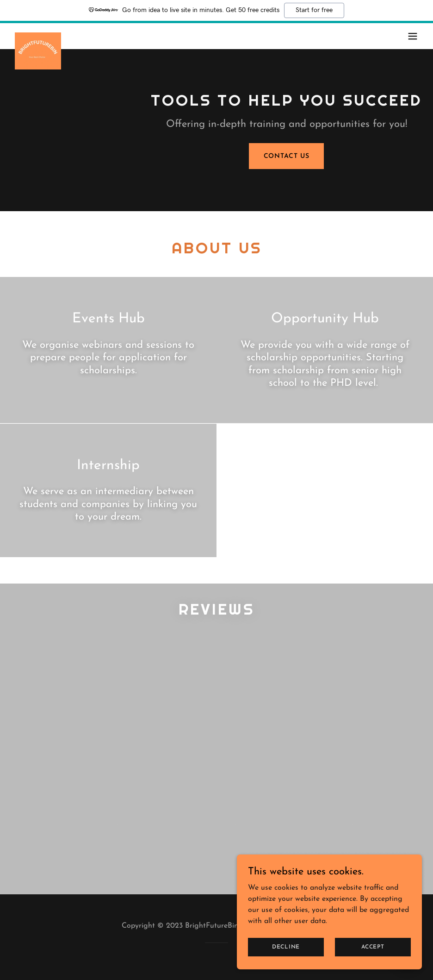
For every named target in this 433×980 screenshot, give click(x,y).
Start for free (314, 10)
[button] (413, 36)
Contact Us (287, 156)
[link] (38, 36)
